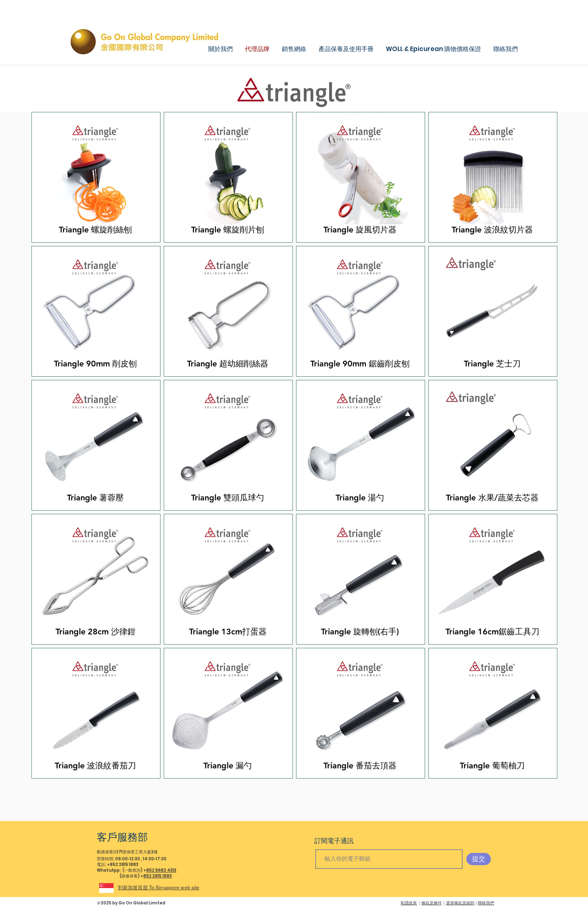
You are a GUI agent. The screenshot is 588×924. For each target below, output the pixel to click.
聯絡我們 (486, 903)
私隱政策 (409, 903)
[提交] (479, 859)
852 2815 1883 (158, 876)
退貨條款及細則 (460, 903)
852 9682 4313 (161, 870)
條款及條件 (432, 903)
